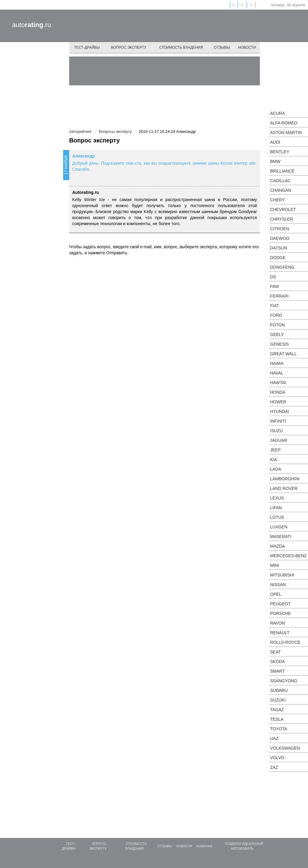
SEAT (276, 652)
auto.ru (32, 25)
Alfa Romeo (284, 123)
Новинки (204, 846)
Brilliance (282, 171)
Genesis (279, 344)
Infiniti (278, 421)
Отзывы (222, 47)
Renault (280, 633)
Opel (276, 594)
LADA (276, 469)
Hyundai (280, 411)
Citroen (280, 229)
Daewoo (280, 238)
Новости (247, 47)
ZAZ (274, 767)
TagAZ (277, 710)
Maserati (281, 536)
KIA (274, 460)
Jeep (275, 450)
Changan (281, 190)
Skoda (277, 662)
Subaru (279, 690)
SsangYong (284, 681)
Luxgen (279, 527)
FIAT (274, 306)
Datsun (279, 248)
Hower (278, 402)
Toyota (279, 729)
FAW (275, 286)
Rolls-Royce (285, 642)
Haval (277, 373)
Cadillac (280, 181)
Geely (277, 335)
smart (277, 671)
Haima (277, 363)
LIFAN (276, 508)
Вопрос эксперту (129, 47)
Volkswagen (285, 748)
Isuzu (276, 431)
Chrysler (282, 219)
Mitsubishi (282, 575)
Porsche (280, 613)
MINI (275, 565)
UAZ (274, 738)
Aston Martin (286, 133)
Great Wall (283, 354)
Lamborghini (285, 479)
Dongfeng (282, 267)
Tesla (277, 719)
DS (273, 277)
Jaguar (279, 440)
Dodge (278, 258)
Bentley (280, 152)
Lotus (277, 517)
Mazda (277, 546)
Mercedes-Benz (288, 556)
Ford (276, 315)
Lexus (277, 498)
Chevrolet (283, 209)
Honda (278, 392)
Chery (277, 200)
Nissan (278, 585)
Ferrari (279, 296)
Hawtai (278, 383)
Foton (277, 325)
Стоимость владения (181, 47)
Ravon (277, 623)
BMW (275, 161)
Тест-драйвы (87, 47)
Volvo (277, 758)
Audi (275, 142)
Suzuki (278, 700)
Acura (277, 113)
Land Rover (284, 488)
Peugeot (280, 604)
